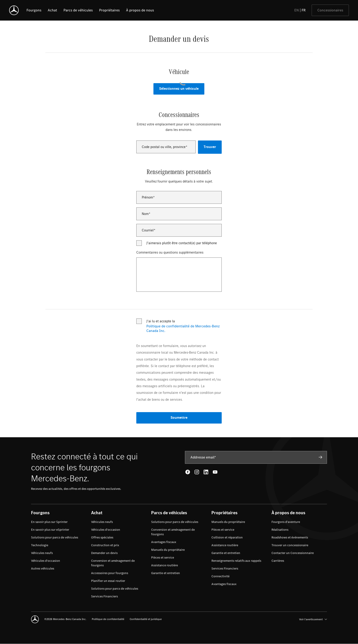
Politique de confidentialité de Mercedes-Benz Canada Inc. (183, 329)
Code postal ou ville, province (164, 147)
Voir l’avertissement (313, 619)
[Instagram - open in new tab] (197, 472)
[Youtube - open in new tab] (215, 472)
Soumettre (179, 418)
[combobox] (166, 147)
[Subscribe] (321, 457)
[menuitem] (49, 522)
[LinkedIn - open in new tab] (206, 472)
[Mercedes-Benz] (14, 10)
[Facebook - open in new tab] (188, 472)
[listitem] (34, 10)
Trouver (210, 147)
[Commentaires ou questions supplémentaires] (179, 275)
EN (297, 10)
